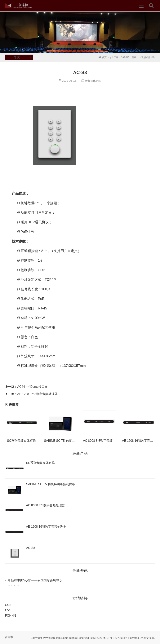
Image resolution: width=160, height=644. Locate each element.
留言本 (9, 637)
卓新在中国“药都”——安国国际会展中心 (35, 580)
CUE (8, 605)
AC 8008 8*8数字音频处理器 (102, 441)
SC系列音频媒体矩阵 (21, 441)
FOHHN (10, 616)
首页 (102, 57)
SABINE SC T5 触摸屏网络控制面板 (69, 441)
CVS (8, 610)
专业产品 (114, 57)
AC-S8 (31, 548)
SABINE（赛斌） (130, 57)
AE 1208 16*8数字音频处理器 (37, 394)
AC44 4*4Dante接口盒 (32, 387)
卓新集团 (19, 6)
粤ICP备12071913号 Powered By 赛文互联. (129, 638)
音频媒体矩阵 (148, 57)
